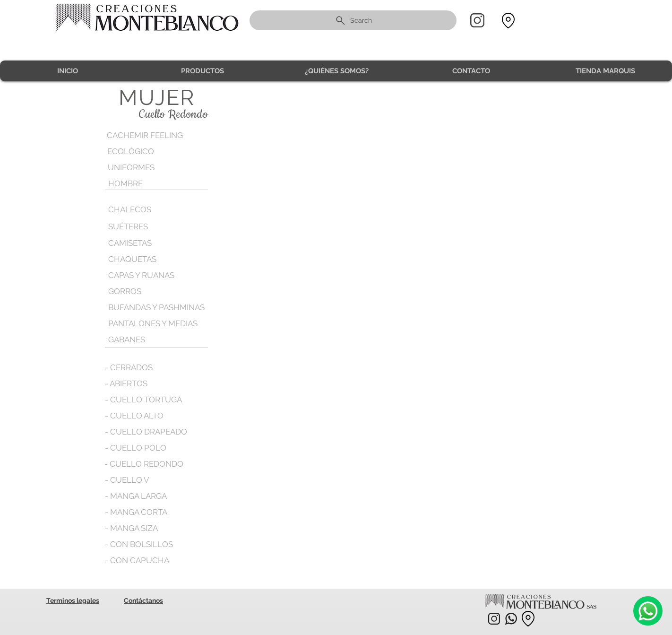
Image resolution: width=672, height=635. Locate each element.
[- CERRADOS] (129, 367)
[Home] (477, 20)
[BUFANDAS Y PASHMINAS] (157, 307)
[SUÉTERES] (149, 227)
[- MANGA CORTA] (137, 512)
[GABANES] (127, 339)
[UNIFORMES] (149, 168)
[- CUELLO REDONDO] (144, 464)
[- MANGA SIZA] (132, 528)
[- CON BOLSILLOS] (139, 544)
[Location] (508, 21)
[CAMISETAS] (130, 243)
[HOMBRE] (149, 184)
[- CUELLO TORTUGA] (143, 400)
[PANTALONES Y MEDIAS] (154, 323)
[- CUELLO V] (127, 480)
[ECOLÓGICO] (148, 152)
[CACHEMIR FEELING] (148, 135)
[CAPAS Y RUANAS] (142, 275)
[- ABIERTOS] (127, 383)
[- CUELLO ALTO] (134, 416)
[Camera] (648, 611)
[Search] (353, 20)
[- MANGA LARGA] (137, 496)
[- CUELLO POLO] (136, 448)
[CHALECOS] (149, 210)
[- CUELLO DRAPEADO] (146, 432)
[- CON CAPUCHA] (137, 560)
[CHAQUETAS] (149, 259)
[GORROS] (149, 291)
